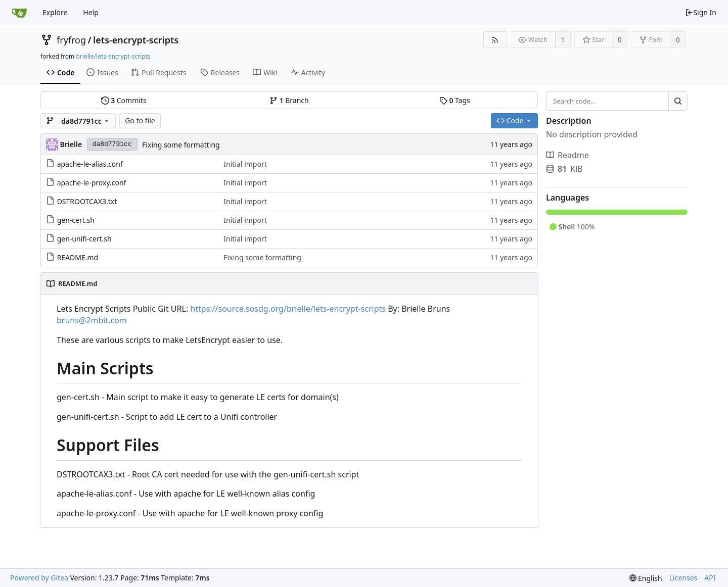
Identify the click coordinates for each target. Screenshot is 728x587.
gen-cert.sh (76, 220)
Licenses (684, 578)
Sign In (701, 12)
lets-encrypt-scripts (136, 40)
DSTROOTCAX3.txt (87, 201)
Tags (455, 100)
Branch (289, 100)
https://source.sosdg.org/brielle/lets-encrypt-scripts (288, 309)
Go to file (140, 120)
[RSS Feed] (495, 40)
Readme (567, 155)
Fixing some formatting (181, 145)
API (710, 578)
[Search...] (678, 101)
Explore (55, 12)
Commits (124, 100)
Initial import (245, 164)
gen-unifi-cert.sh (84, 239)
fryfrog (71, 40)
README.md (78, 257)
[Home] (19, 13)
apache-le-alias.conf (90, 164)
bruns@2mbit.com (92, 320)
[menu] (646, 578)
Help (91, 12)
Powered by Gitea (39, 578)
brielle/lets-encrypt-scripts (113, 56)
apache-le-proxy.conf (92, 183)
